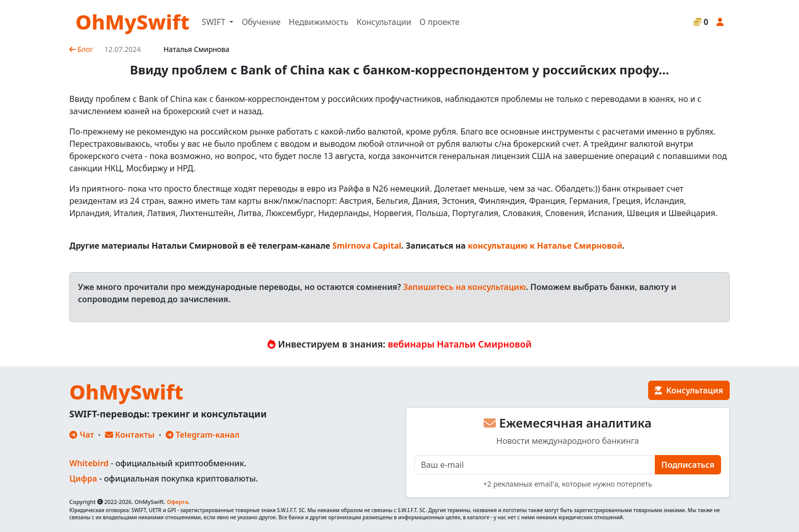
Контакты (130, 435)
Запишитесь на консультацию (464, 287)
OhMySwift (132, 22)
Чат (82, 435)
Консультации (384, 22)
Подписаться (688, 465)
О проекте (440, 22)
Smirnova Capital (367, 246)
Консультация (689, 390)
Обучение (261, 22)
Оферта (177, 502)
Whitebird (89, 463)
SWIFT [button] (215, 22)
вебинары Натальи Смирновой (460, 344)
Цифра (83, 478)
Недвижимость (319, 22)
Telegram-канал (203, 435)
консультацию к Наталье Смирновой (545, 246)
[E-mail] (535, 465)
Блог (81, 49)
